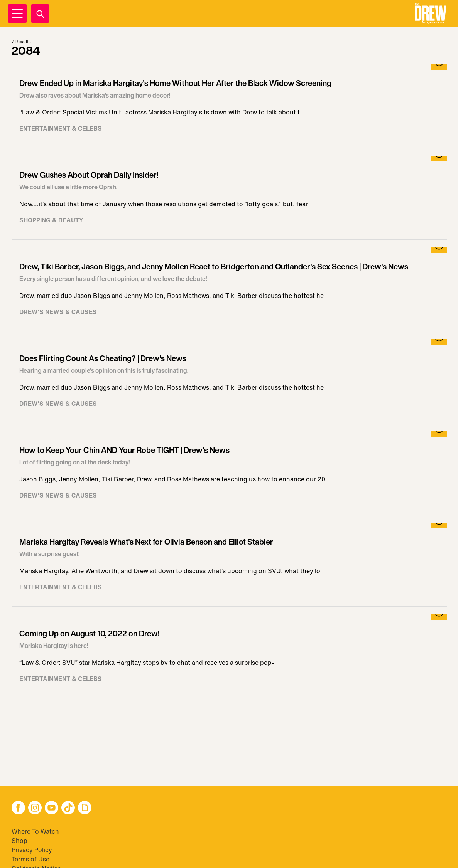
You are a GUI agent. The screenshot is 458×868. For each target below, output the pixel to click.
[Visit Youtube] (52, 808)
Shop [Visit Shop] (19, 841)
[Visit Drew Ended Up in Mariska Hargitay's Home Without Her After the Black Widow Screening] (229, 106)
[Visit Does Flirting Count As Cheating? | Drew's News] (229, 381)
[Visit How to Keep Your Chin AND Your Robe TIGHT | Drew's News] (229, 473)
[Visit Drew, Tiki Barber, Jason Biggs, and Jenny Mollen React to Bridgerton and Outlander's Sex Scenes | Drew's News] (229, 289)
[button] (431, 13)
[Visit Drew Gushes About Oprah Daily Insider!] (229, 198)
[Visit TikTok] (68, 808)
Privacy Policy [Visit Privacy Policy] (32, 850)
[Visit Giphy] (85, 808)
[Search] (40, 13)
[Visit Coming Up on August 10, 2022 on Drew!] (229, 656)
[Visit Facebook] (18, 808)
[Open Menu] (17, 13)
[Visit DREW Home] (431, 13)
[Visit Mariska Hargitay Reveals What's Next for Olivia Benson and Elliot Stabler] (229, 565)
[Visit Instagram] (35, 808)
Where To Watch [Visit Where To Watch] (35, 831)
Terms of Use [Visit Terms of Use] (30, 859)
